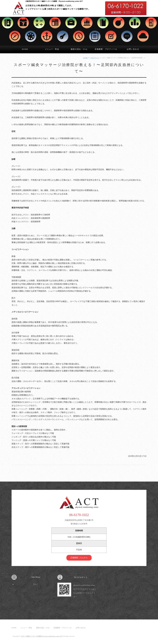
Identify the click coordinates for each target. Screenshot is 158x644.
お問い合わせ (133, 49)
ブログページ (95, 58)
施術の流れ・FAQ (79, 49)
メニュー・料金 (52, 49)
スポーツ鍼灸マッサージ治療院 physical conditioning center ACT (42, 636)
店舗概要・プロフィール (106, 49)
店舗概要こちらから (79, 558)
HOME (25, 49)
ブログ (35, 584)
